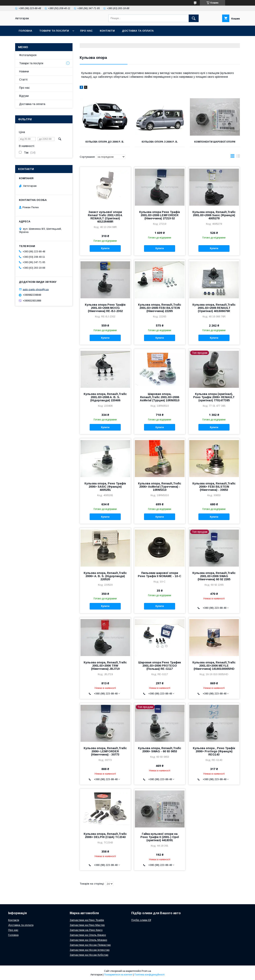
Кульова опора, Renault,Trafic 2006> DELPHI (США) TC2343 (105, 835)
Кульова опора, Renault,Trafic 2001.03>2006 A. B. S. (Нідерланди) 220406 (105, 397)
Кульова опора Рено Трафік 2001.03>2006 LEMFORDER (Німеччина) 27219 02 (160, 215)
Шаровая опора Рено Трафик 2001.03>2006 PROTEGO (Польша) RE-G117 (160, 666)
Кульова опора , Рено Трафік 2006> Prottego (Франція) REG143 (214, 751)
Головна (25, 31)
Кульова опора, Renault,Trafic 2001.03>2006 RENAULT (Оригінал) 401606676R (214, 308)
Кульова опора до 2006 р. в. (105, 142)
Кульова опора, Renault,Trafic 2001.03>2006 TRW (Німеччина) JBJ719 (105, 666)
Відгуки (24, 96)
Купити (105, 248)
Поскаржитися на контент (118, 975)
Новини (24, 71)
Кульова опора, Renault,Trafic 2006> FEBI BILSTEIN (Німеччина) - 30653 (214, 487)
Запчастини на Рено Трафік (87, 920)
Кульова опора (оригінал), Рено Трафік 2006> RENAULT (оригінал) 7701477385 (214, 397)
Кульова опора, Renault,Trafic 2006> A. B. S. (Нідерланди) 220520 (105, 576)
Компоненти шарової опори (215, 142)
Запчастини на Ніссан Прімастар (90, 945)
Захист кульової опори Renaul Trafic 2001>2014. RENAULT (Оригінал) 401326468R (105, 217)
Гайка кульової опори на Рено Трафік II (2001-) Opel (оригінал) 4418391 (160, 837)
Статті (23, 80)
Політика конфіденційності (149, 975)
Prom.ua (146, 971)
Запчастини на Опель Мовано (88, 940)
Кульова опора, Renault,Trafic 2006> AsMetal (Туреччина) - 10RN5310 (160, 487)
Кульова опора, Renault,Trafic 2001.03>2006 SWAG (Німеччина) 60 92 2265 (214, 576)
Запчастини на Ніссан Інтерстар (90, 950)
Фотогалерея (28, 55)
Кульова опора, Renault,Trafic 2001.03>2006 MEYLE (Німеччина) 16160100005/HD (214, 666)
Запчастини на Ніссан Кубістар (89, 955)
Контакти (107, 31)
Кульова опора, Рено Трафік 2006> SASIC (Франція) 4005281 (105, 487)
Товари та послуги (54, 31)
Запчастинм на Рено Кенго (86, 930)
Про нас (86, 31)
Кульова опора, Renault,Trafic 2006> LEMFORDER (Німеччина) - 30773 (105, 751)
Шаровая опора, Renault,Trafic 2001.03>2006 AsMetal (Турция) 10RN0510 (160, 397)
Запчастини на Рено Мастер (87, 925)
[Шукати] (194, 18)
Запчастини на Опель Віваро (88, 935)
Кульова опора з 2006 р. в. (160, 142)
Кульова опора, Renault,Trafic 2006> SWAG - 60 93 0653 (160, 750)
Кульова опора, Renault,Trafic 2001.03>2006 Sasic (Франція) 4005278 (214, 215)
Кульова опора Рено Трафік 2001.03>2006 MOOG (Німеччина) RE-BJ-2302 (105, 308)
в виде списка (238, 157)
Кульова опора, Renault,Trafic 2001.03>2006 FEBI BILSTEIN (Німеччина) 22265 (160, 308)
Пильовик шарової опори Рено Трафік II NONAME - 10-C (160, 575)
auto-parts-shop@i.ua (36, 289)
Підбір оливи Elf (141, 920)
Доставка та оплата (138, 31)
